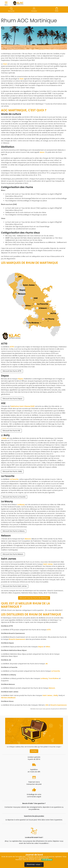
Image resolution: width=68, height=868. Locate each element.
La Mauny (21, 505)
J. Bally (4, 438)
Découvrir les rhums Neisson (13, 554)
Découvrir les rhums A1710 (12, 371)
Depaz (20, 379)
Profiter (34, 751)
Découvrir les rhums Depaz (12, 399)
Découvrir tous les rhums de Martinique (34, 598)
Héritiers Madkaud (8, 698)
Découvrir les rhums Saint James (15, 586)
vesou (42, 152)
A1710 (12, 347)
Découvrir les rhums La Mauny (14, 531)
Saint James (48, 564)
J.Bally (55, 695)
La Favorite (14, 479)
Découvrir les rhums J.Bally (12, 471)
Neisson (28, 539)
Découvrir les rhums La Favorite (14, 497)
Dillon (48, 647)
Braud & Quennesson (17, 639)
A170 (49, 630)
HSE (47, 705)
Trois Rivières (54, 678)
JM (46, 664)
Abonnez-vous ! (34, 864)
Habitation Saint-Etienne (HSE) (23, 406)
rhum (5, 64)
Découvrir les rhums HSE (11, 431)
